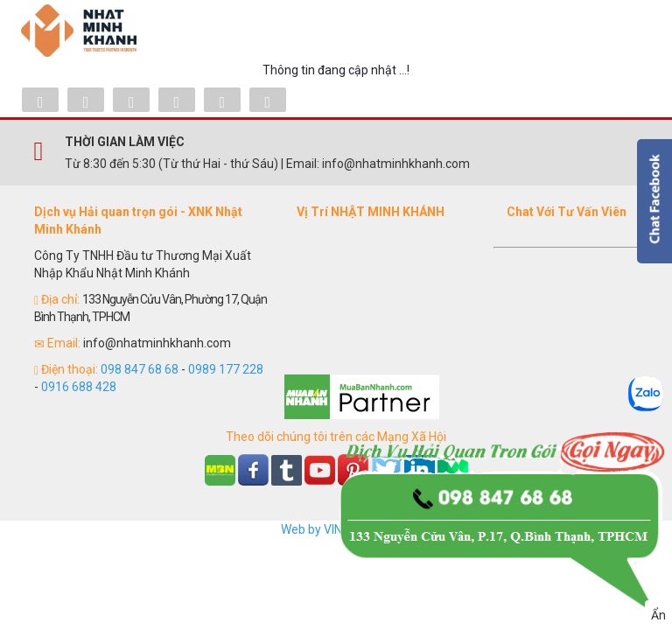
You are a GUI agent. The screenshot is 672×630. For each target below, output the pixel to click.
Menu (625, 31)
